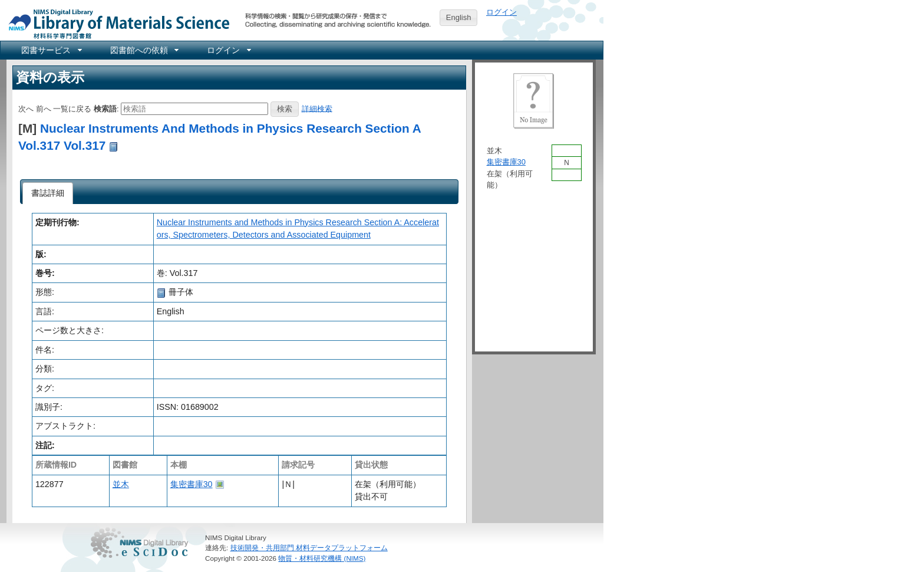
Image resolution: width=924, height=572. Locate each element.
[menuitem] (51, 50)
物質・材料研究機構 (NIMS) (322, 558)
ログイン (501, 12)
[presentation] (48, 193)
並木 (121, 484)
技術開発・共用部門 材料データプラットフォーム (309, 548)
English (459, 17)
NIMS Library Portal (115, 23)
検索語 (105, 108)
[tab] (48, 193)
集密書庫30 (192, 484)
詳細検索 (317, 108)
